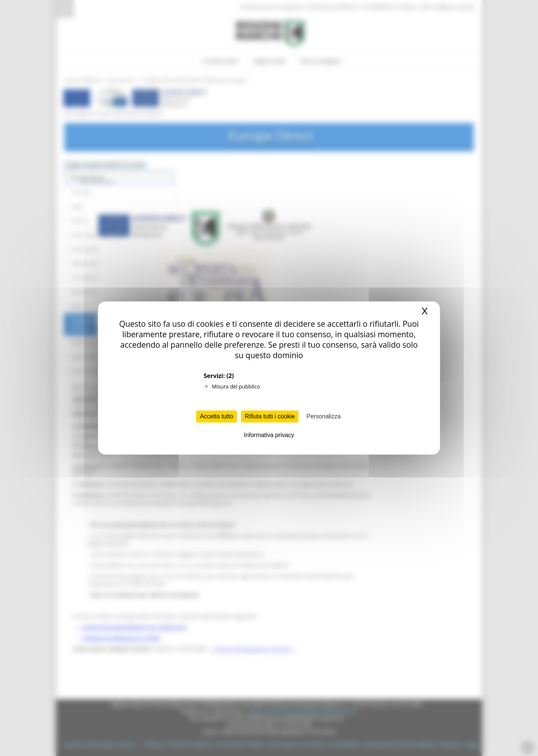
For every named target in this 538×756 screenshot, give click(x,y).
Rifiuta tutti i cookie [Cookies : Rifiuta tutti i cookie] (270, 416)
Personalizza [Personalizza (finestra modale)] (324, 416)
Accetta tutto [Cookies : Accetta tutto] (217, 416)
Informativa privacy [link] (269, 435)
